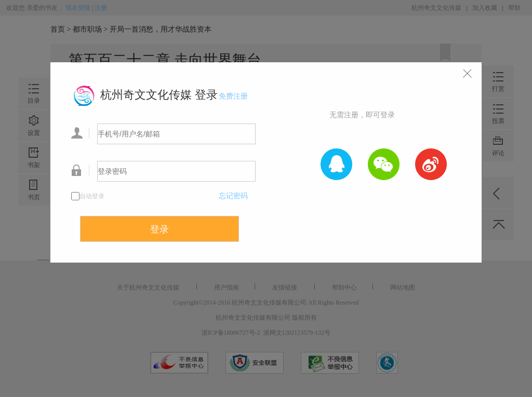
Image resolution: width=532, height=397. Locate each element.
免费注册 (233, 96)
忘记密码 (233, 196)
